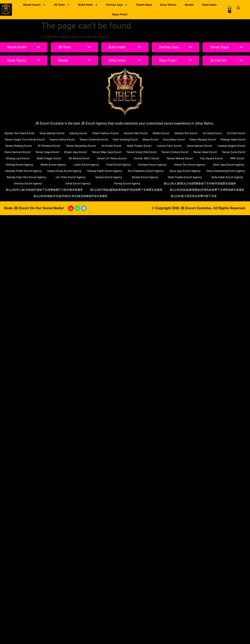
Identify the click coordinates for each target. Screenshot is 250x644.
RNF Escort (237, 158)
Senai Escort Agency (78, 183)
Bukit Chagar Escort (49, 158)
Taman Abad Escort (205, 152)
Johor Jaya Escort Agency (228, 165)
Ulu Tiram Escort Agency (71, 177)
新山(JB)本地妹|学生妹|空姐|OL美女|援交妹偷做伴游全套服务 (71, 196)
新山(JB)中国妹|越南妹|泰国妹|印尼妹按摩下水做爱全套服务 (126, 190)
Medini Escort (161, 133)
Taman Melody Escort (180, 158)
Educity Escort (78, 133)
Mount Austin (34, 5)
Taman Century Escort (175, 152)
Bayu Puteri (120, 14)
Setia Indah (209, 5)
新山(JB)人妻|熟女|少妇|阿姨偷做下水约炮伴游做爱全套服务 (200, 183)
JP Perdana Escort (49, 146)
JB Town (62, 5)
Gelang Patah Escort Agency (105, 171)
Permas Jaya (117, 5)
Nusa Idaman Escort (52, 133)
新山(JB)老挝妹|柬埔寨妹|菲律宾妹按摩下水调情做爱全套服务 (207, 190)
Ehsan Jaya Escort (75, 152)
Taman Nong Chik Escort (142, 152)
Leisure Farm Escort (169, 146)
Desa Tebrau (168, 5)
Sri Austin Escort (111, 146)
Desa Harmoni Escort (18, 152)
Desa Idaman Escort (200, 146)
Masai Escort (150, 139)
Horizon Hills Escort (136, 133)
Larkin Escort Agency (86, 165)
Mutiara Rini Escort (186, 133)
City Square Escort (211, 158)
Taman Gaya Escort (47, 152)
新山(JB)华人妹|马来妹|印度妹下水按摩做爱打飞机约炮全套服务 (44, 190)
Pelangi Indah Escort (233, 139)
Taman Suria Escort (234, 152)
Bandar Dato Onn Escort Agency (27, 177)
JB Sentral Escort (79, 158)
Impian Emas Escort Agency (64, 171)
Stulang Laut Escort (18, 158)
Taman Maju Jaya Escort (107, 152)
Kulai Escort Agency (119, 165)
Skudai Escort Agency (145, 177)
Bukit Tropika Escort (139, 146)
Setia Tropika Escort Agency (185, 177)
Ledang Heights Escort (231, 146)
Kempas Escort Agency (152, 165)
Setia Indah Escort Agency (227, 177)
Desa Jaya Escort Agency (185, 171)
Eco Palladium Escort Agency (146, 171)
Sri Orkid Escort (212, 133)
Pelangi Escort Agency (19, 165)
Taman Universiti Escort (94, 139)
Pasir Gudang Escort (125, 139)
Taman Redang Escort (19, 146)
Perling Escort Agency (127, 183)
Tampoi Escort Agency (109, 177)
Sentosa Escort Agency (28, 183)
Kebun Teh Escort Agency (190, 165)
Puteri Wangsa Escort (203, 139)
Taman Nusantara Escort (81, 146)
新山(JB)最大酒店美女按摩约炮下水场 (194, 196)
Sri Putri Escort (236, 133)
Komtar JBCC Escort (147, 158)
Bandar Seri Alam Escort (20, 133)
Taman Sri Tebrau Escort (112, 158)
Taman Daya (144, 5)
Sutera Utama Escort (62, 139)
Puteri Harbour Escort (105, 133)
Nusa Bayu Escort (174, 139)
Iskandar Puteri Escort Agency (23, 171)
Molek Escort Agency (53, 165)
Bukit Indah (88, 5)
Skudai (189, 5)
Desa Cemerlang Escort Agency (226, 171)
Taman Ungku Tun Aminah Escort (25, 139)
